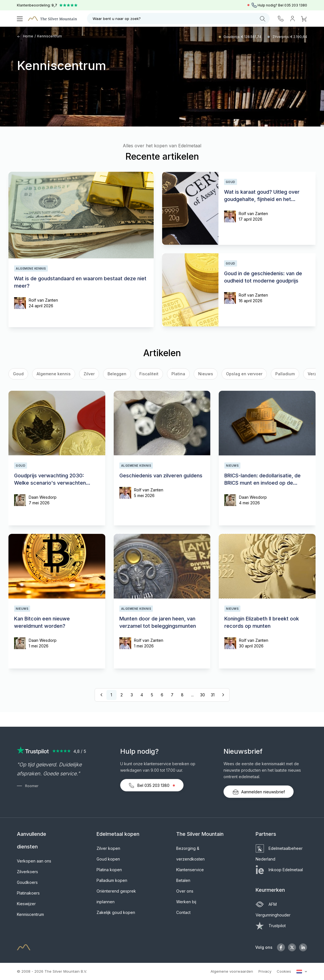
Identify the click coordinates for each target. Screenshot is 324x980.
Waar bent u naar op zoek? (179, 19)
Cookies (284, 971)
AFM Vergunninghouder (273, 910)
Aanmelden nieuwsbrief (259, 792)
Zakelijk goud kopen (116, 912)
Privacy (265, 971)
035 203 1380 (296, 5)
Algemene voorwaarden (232, 971)
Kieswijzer (26, 904)
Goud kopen (108, 859)
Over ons (185, 891)
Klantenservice (190, 870)
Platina (178, 374)
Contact (183, 912)
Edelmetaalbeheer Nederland (279, 854)
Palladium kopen (112, 880)
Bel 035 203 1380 (152, 785)
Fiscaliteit (149, 374)
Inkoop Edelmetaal (279, 870)
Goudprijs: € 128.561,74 (243, 37)
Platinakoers (28, 893)
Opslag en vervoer (244, 374)
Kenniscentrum (50, 36)
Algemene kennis (54, 374)
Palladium (285, 374)
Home (25, 36)
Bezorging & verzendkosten (190, 854)
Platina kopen (109, 870)
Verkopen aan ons (34, 861)
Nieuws (206, 374)
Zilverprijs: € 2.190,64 (290, 37)
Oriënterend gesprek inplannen (116, 896)
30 (203, 695)
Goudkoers (27, 882)
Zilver (89, 374)
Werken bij (186, 902)
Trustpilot (271, 926)
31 (213, 695)
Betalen (183, 880)
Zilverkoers (27, 872)
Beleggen (117, 374)
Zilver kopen (108, 848)
